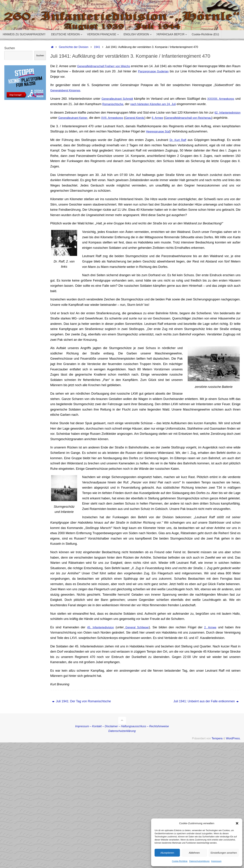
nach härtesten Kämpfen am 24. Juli (163, 104)
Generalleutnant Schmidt (119, 99)
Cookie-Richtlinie (180, 861)
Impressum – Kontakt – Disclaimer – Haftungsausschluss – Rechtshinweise (122, 731)
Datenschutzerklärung (199, 861)
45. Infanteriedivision (100, 633)
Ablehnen (194, 853)
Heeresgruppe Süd (159, 137)
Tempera (217, 744)
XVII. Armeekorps (144, 118)
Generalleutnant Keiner (100, 118)
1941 (97, 47)
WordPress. (233, 744)
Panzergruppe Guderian (168, 71)
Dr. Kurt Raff (178, 145)
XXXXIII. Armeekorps (226, 99)
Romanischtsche (120, 104)
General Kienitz (170, 118)
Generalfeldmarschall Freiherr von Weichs (107, 66)
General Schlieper (138, 633)
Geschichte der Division (74, 47)
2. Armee (211, 633)
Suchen (10, 48)
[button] (237, 823)
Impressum (216, 861)
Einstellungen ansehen (224, 853)
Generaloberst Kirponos (67, 90)
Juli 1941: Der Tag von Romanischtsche (82, 706)
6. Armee (196, 118)
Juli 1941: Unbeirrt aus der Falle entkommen (206, 706)
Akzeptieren (167, 853)
